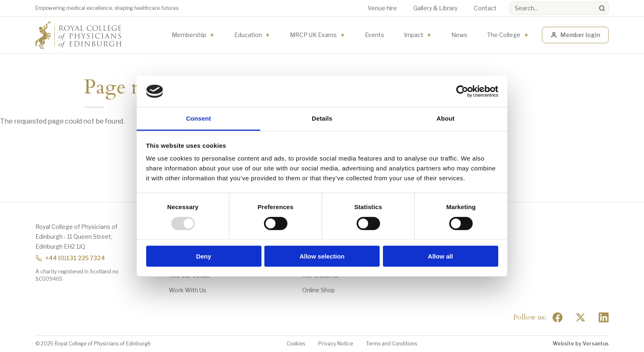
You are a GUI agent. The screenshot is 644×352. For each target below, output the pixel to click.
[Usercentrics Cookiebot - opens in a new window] (462, 91)
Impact (414, 35)
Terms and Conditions (392, 344)
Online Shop (318, 290)
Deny (204, 256)
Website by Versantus (581, 344)
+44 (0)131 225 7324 (70, 258)
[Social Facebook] (558, 317)
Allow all (440, 256)
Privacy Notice (336, 344)
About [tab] (446, 118)
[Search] (602, 8)
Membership (189, 35)
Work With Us (188, 290)
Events (374, 35)
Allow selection (322, 256)
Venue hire (382, 8)
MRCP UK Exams (313, 35)
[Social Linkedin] (604, 317)
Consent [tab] (199, 118)
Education (248, 35)
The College (504, 35)
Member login (575, 35)
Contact (485, 8)
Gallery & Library (435, 8)
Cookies (296, 344)
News (459, 35)
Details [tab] (322, 118)
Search (510, 2)
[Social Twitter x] (581, 317)
